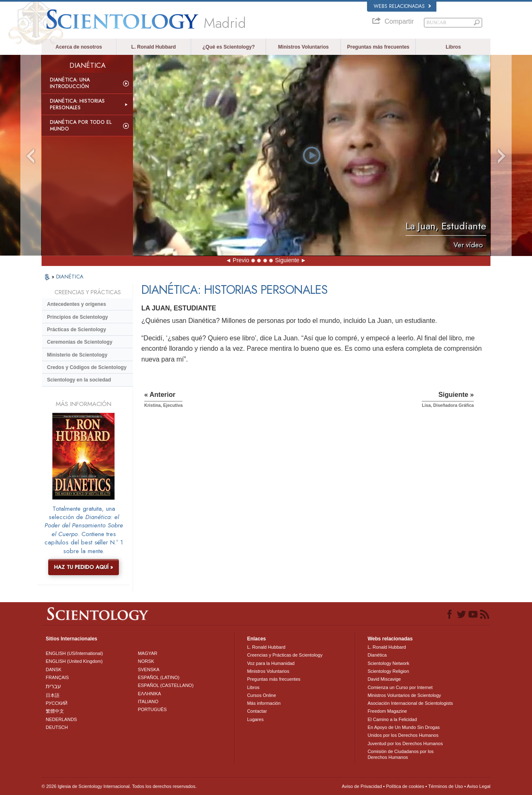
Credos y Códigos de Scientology (87, 367)
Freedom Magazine (387, 711)
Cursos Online (261, 695)
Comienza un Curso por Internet (400, 687)
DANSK (54, 669)
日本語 (53, 695)
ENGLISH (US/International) (74, 653)
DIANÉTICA (70, 277)
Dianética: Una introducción (70, 83)
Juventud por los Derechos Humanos (405, 743)
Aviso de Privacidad (362, 786)
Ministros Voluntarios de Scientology (404, 695)
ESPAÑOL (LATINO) (159, 677)
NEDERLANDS (61, 719)
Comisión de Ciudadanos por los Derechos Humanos (400, 754)
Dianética (377, 655)
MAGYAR (148, 653)
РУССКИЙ (57, 703)
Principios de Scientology (78, 317)
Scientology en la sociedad (79, 380)
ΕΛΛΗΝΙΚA (150, 694)
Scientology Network (388, 663)
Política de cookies (405, 786)
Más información (264, 703)
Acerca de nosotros (79, 47)
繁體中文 (55, 711)
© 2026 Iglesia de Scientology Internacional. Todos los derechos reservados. (119, 786)
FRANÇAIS (57, 677)
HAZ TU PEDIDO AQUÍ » (84, 567)
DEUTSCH (57, 727)
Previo (241, 260)
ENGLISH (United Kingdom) (74, 661)
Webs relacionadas (402, 6)
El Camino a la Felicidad (392, 719)
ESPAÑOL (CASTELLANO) (166, 685)
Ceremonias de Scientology (80, 342)
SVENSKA (149, 669)
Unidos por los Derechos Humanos (403, 735)
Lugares (255, 719)
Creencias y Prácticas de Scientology (285, 655)
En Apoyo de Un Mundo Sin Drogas (404, 727)
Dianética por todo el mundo (81, 126)
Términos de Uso (446, 786)
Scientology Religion (388, 671)
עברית (53, 686)
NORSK (146, 661)
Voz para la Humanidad (271, 663)
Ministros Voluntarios (303, 47)
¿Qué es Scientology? (229, 47)
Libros (453, 47)
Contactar (257, 711)
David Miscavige (384, 679)
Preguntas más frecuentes (378, 47)
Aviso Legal (479, 786)
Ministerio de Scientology (77, 355)
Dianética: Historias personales (77, 104)
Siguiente (287, 260)
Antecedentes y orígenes (76, 304)
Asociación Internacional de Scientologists (410, 703)
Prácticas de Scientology (76, 330)
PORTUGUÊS (152, 709)
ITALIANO (148, 701)
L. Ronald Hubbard (154, 47)
